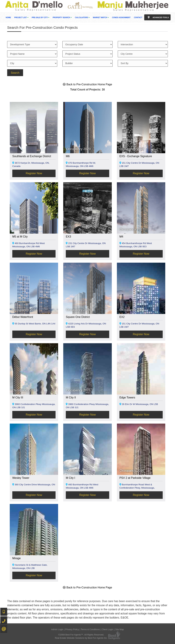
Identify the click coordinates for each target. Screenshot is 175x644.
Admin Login (57, 629)
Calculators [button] (82, 18)
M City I (70, 478)
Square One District (78, 317)
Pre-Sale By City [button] (40, 18)
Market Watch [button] (101, 18)
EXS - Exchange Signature (136, 156)
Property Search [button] (62, 18)
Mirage (16, 558)
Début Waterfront (23, 317)
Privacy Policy (72, 629)
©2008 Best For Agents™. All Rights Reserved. (81, 635)
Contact (138, 18)
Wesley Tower (21, 478)
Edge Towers (127, 397)
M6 (68, 156)
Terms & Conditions (90, 629)
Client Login (107, 629)
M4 (121, 237)
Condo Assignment (121, 18)
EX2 (122, 317)
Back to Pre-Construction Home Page (87, 84)
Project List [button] (21, 18)
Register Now (34, 173)
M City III (18, 397)
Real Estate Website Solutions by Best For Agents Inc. (81, 638)
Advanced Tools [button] (157, 17)
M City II (71, 397)
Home (8, 18)
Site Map (120, 629)
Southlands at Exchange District (32, 156)
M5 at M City (20, 237)
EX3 (68, 237)
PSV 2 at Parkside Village (135, 478)
